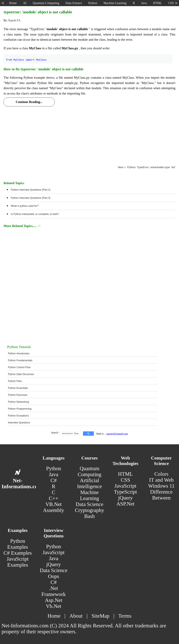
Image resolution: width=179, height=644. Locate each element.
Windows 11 (161, 486)
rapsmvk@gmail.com (117, 434)
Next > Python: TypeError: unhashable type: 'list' (147, 167)
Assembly (53, 510)
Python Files (15, 381)
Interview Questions (19, 423)
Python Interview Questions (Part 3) (31, 198)
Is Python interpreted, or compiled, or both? (35, 214)
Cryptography (89, 510)
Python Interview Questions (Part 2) (31, 190)
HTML (125, 474)
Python (54, 468)
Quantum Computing (89, 471)
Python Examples (18, 544)
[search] (70, 434)
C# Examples (18, 553)
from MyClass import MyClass (26, 58)
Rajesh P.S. (15, 20)
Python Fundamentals (20, 360)
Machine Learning (89, 495)
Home (54, 616)
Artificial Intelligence (89, 483)
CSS (126, 480)
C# (54, 480)
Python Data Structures (21, 374)
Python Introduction (19, 353)
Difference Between (161, 495)
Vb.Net (54, 606)
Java (54, 474)
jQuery (125, 498)
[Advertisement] (89, 132)
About (76, 616)
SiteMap (100, 616)
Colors (161, 474)
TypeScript (125, 492)
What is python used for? (25, 206)
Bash (89, 516)
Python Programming (20, 409)
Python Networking (19, 402)
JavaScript (126, 486)
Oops (54, 576)
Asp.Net (54, 600)
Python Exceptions (18, 416)
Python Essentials (18, 388)
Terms (125, 616)
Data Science (89, 504)
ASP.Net (125, 504)
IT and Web (161, 480)
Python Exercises (18, 395)
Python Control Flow (19, 367)
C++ (53, 498)
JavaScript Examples (18, 562)
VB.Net (54, 504)
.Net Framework (54, 591)
